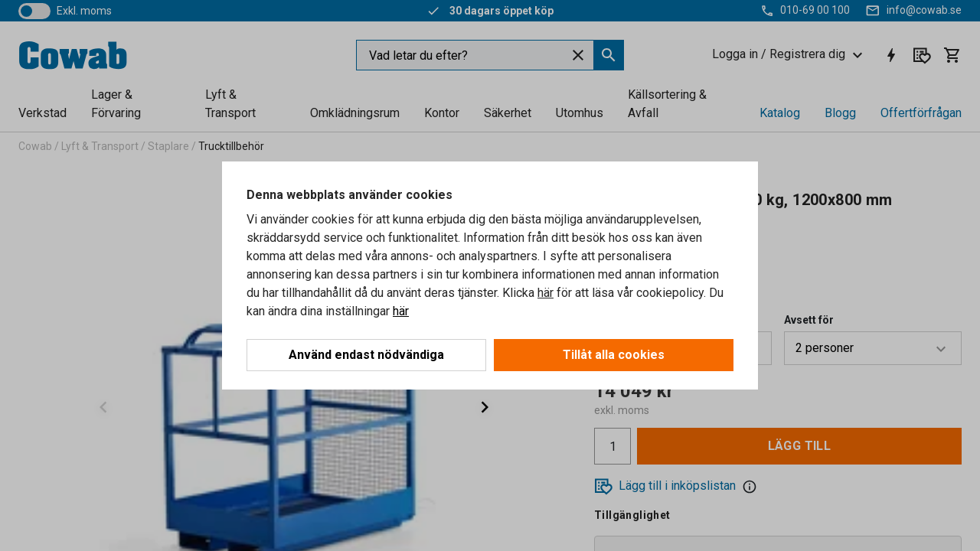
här (546, 293)
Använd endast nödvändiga (366, 355)
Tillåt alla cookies (614, 355)
